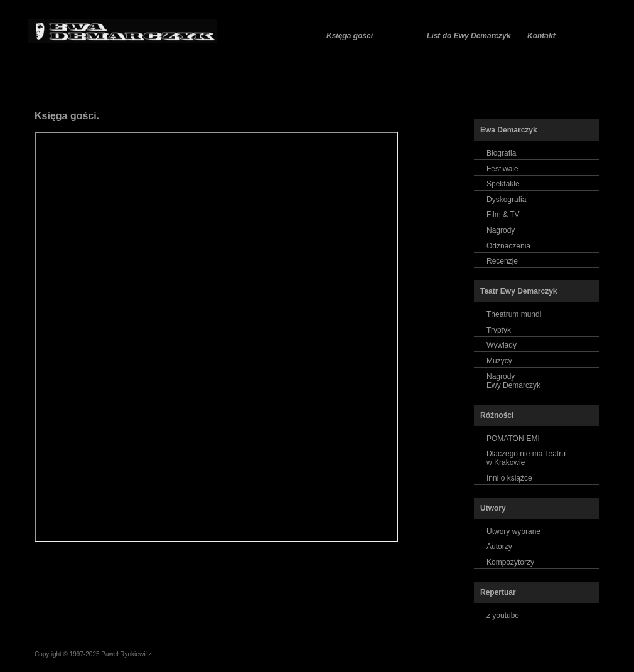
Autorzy (499, 547)
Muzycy (499, 361)
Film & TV (503, 215)
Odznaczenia (508, 246)
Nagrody (501, 230)
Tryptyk (499, 330)
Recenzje (502, 261)
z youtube (503, 616)
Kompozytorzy (510, 562)
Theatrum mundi (514, 314)
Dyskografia (506, 200)
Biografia (501, 153)
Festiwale (502, 169)
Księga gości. (67, 116)
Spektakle (503, 184)
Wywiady (502, 345)
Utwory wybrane (513, 531)
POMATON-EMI (513, 439)
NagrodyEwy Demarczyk (513, 381)
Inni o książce (509, 478)
